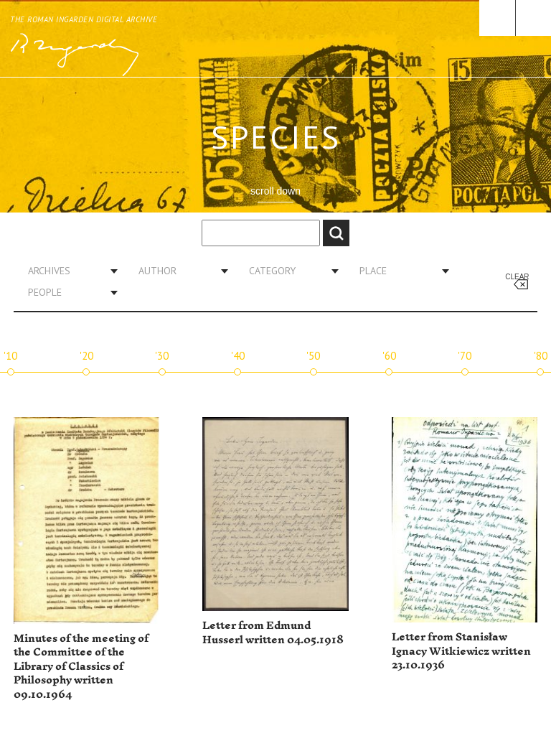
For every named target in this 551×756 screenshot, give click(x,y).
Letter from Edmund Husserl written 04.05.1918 (273, 633)
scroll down (275, 191)
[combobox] (67, 271)
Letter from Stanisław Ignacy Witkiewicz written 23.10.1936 (461, 651)
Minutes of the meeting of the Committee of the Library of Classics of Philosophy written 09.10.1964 (81, 667)
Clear (517, 277)
